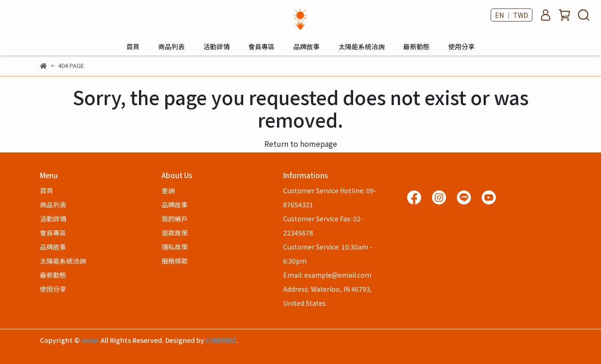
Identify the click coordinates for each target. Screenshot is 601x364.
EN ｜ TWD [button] (512, 15)
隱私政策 (175, 247)
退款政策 (175, 233)
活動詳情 (216, 46)
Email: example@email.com (327, 275)
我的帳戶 (175, 219)
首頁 (133, 46)
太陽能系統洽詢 (362, 46)
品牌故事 (307, 46)
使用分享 (462, 46)
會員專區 (262, 46)
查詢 (168, 190)
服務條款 (175, 261)
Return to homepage (301, 144)
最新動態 (416, 46)
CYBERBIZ (221, 340)
